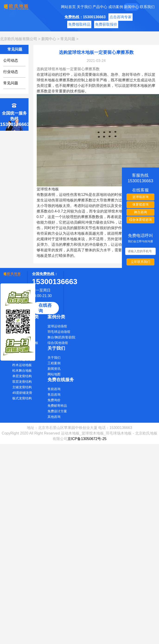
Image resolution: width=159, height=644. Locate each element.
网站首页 (68, 7)
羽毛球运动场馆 (59, 332)
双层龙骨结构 (22, 382)
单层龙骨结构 (22, 376)
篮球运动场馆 (57, 326)
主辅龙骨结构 (22, 387)
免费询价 (54, 400)
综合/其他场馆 (58, 343)
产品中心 (100, 7)
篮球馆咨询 (140, 197)
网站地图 (54, 374)
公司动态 (11, 60)
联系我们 (147, 7)
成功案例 (116, 7)
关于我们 (84, 7)
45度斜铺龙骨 (22, 393)
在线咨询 (45, 308)
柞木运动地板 (22, 365)
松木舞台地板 (22, 371)
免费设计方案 (57, 411)
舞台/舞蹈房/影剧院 (61, 337)
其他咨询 (54, 417)
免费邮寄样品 (57, 406)
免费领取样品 (79, 24)
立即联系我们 (140, 262)
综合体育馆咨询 (140, 220)
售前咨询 (54, 389)
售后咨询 (54, 395)
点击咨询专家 (121, 17)
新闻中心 (131, 7)
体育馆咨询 (140, 204)
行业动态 (11, 72)
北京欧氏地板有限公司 (19, 39)
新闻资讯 (54, 369)
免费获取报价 (106, 24)
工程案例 (54, 363)
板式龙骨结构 (22, 398)
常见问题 (68, 39)
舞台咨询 (140, 212)
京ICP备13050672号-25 (87, 439)
